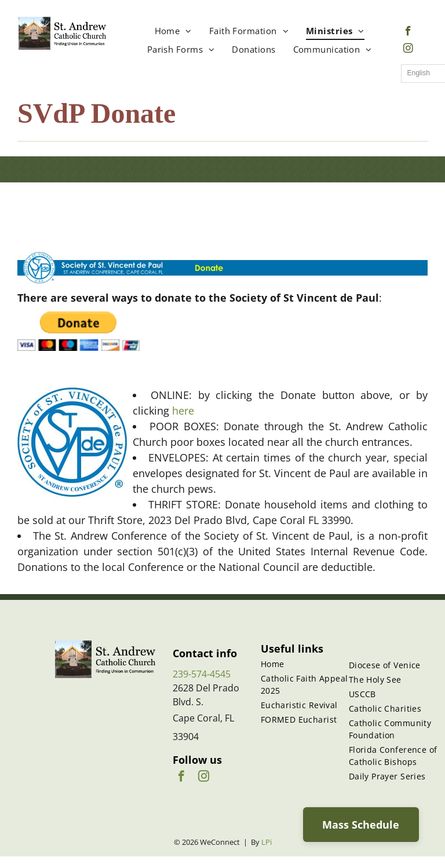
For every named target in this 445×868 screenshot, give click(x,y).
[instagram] (408, 50)
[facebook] (408, 32)
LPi (267, 842)
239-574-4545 (202, 674)
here (183, 411)
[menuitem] (173, 31)
